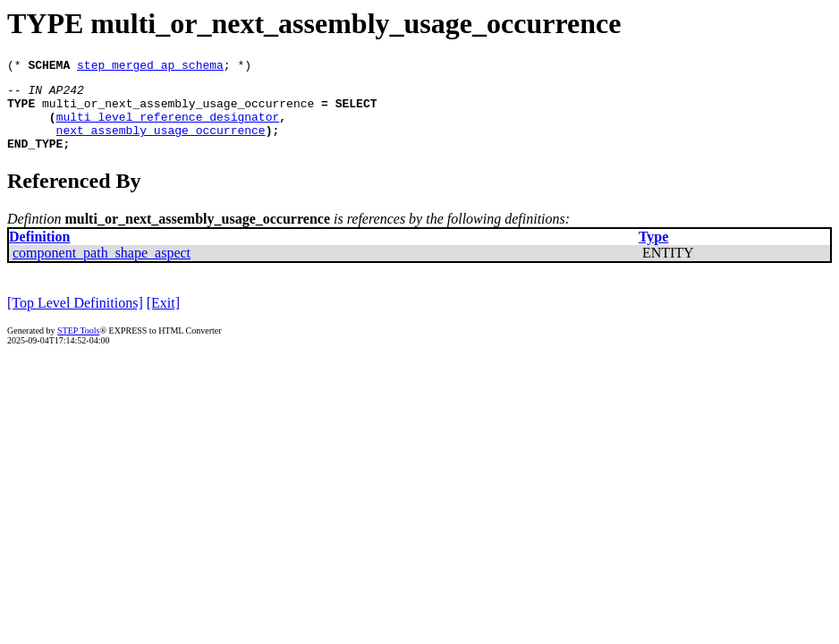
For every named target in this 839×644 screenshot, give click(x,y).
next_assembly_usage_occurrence (161, 143)
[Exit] (163, 319)
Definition (39, 253)
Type (653, 253)
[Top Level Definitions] (75, 319)
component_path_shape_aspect (102, 269)
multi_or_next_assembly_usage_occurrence (178, 111)
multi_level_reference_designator (168, 127)
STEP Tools (78, 347)
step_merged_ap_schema (150, 67)
